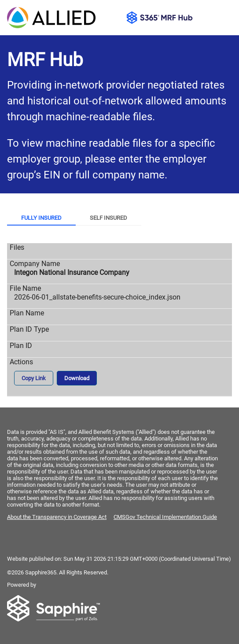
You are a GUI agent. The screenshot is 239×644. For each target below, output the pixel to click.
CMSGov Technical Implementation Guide (165, 517)
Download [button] (77, 378)
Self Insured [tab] (108, 218)
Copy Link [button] (34, 378)
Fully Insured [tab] (41, 218)
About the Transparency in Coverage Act (57, 517)
